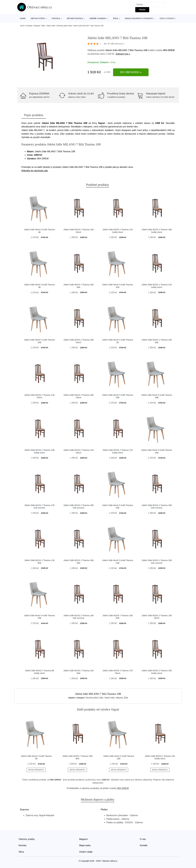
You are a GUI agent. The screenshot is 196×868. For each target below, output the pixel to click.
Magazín (84, 839)
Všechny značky (27, 839)
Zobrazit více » (123, 54)
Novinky (23, 845)
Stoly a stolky (167, 18)
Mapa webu (85, 845)
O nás (143, 839)
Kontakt (144, 845)
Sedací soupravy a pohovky (139, 18)
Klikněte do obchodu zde (35, 171)
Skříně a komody (98, 18)
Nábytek (37, 26)
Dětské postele (75, 18)
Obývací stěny (38, 18)
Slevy (21, 852)
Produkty (29, 26)
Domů (23, 18)
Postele (56, 18)
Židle (116, 18)
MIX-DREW (169, 50)
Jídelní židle (51, 26)
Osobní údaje (86, 852)
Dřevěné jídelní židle (64, 26)
